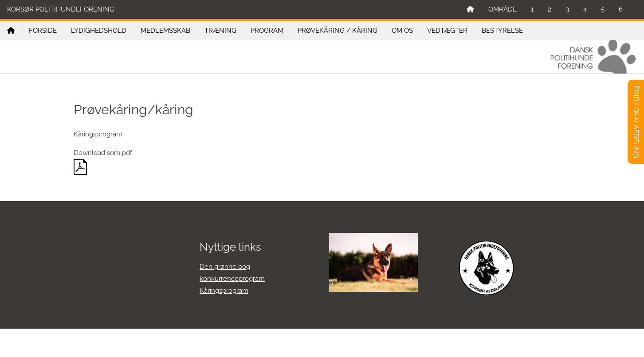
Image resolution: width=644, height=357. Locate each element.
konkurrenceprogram (232, 279)
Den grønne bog (225, 267)
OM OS (402, 31)
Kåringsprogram (224, 291)
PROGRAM (267, 31)
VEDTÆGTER (447, 31)
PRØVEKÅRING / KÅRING (338, 31)
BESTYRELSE (502, 31)
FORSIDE (43, 31)
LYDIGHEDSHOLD (99, 31)
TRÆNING (220, 31)
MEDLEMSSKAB (165, 31)
